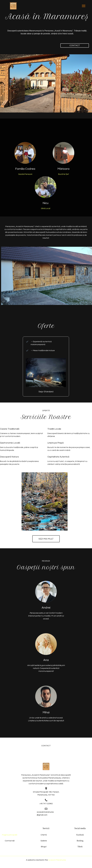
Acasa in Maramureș (57, 860)
